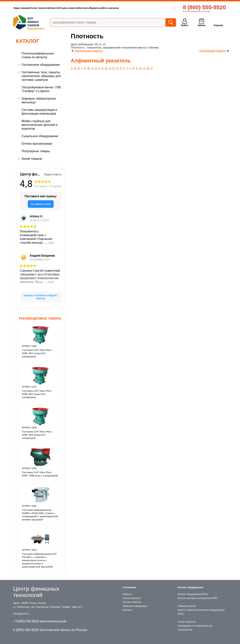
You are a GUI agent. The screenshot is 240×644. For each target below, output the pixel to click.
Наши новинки (22, 8)
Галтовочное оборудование (41, 65)
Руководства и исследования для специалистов (195, 628)
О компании (129, 587)
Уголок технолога (39, 8)
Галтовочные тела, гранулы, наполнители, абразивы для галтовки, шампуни (41, 76)
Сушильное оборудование (40, 136)
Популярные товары (36, 151)
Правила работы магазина (104, 8)
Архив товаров (32, 159)
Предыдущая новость (89, 51)
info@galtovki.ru (21, 614)
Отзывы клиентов (69, 8)
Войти (185, 25)
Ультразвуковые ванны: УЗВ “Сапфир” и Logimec (41, 89)
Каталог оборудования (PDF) (193, 594)
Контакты (84, 8)
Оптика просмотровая (37, 144)
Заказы (201, 25)
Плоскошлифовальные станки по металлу (38, 55)
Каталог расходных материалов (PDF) (198, 598)
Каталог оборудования (190, 587)
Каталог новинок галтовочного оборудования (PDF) (201, 612)
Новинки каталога (187, 606)
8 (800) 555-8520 (204, 7)
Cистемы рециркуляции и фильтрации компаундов (39, 112)
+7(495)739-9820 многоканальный (40, 621)
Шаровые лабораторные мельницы (39, 100)
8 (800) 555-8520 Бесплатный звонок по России (50, 630)
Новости (54, 8)
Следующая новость (213, 51)
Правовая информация (135, 606)
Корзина (218, 25)
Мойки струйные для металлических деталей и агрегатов (39, 125)
